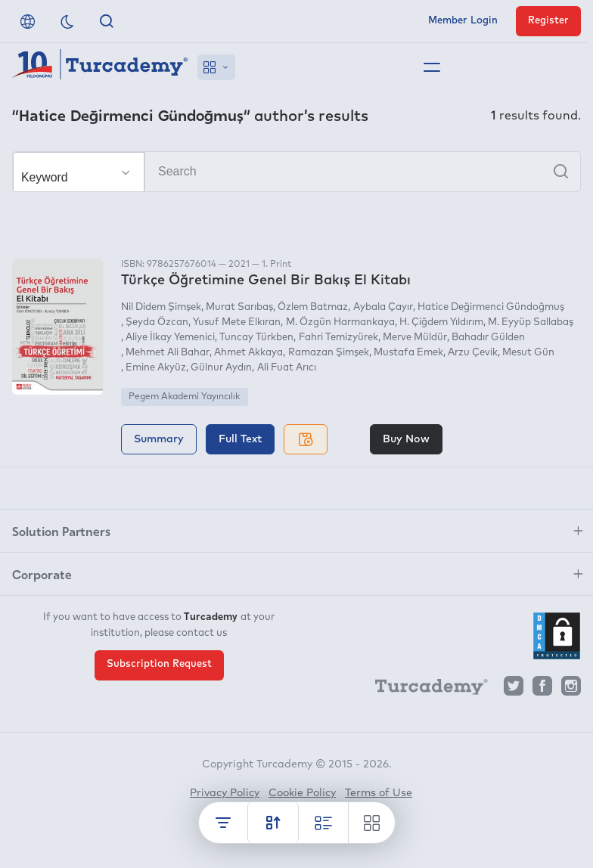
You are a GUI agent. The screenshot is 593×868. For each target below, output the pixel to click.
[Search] (296, 172)
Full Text (240, 439)
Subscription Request (159, 664)
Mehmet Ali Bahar (168, 353)
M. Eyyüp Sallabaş (531, 322)
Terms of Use (379, 793)
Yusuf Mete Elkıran (237, 322)
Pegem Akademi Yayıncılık (184, 397)
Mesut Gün (528, 353)
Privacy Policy (225, 793)
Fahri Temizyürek (338, 338)
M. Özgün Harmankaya (340, 322)
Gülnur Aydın (221, 368)
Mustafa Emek (408, 353)
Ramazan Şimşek (329, 353)
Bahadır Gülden (488, 338)
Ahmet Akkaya (248, 353)
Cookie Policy (302, 793)
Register (548, 21)
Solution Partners (61, 531)
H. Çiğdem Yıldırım (441, 322)
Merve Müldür (415, 338)
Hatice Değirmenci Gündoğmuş (491, 307)
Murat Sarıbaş (239, 307)
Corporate (42, 574)
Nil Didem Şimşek (161, 307)
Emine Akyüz (156, 368)
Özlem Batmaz (313, 307)
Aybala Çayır (383, 307)
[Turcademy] (424, 690)
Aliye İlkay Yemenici (170, 338)
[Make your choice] (79, 172)
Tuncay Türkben (256, 338)
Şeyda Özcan (157, 322)
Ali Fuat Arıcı (287, 368)
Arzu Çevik (473, 353)
